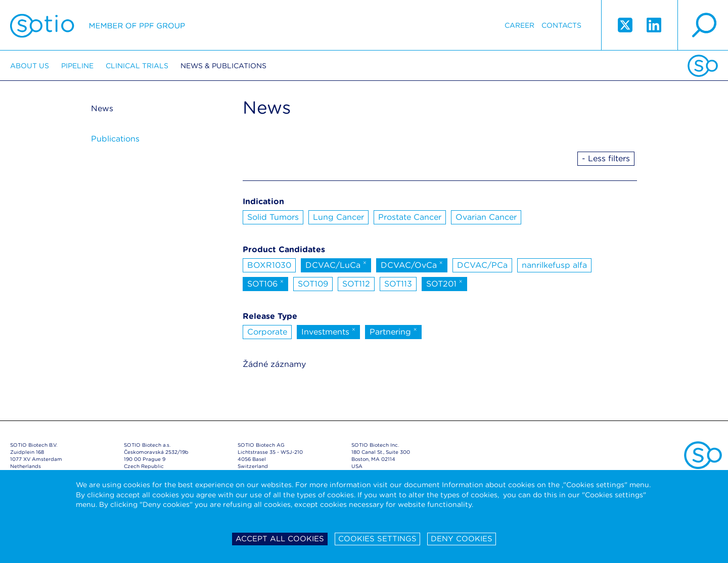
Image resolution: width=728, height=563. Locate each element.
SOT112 (356, 284)
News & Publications (223, 66)
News (102, 108)
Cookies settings (377, 539)
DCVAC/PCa (482, 265)
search (703, 25)
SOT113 (398, 284)
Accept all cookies (280, 539)
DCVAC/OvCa (412, 264)
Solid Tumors (273, 217)
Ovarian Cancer (486, 217)
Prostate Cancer (410, 217)
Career (519, 25)
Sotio (98, 25)
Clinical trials (137, 66)
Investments (328, 331)
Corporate (267, 332)
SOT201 (444, 283)
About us (30, 66)
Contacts (561, 25)
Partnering (393, 331)
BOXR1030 (269, 265)
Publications (115, 139)
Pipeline (77, 66)
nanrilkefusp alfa (554, 265)
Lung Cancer (338, 217)
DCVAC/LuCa (336, 264)
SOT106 (265, 283)
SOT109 (313, 284)
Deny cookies (462, 539)
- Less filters (606, 158)
